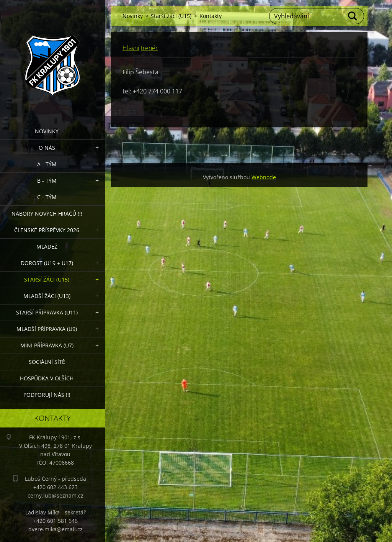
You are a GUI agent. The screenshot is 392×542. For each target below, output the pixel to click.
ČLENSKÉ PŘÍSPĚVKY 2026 (47, 230)
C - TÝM (47, 197)
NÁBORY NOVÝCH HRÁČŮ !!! (47, 214)
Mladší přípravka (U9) (47, 329)
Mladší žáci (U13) (47, 296)
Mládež (47, 246)
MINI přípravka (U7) (47, 345)
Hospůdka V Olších (47, 378)
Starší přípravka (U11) (47, 312)
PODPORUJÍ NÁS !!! (47, 395)
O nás (47, 148)
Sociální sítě (47, 362)
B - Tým (47, 181)
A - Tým (47, 164)
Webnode (264, 177)
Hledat (353, 16)
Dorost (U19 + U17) (47, 263)
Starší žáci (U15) (47, 279)
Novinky (47, 131)
